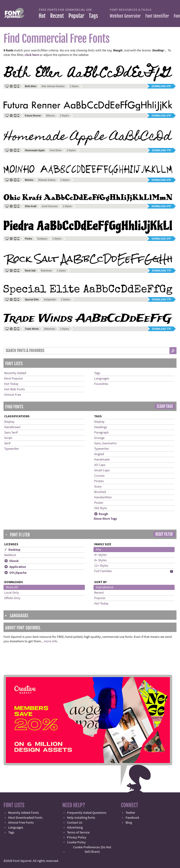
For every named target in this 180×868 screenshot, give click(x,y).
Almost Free (13, 395)
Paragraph (101, 433)
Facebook (132, 818)
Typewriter (12, 449)
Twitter (130, 813)
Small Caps (102, 470)
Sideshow (46, 271)
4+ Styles (100, 555)
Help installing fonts (81, 818)
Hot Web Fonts (15, 389)
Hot (42, 16)
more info (51, 641)
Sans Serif (11, 433)
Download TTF (162, 150)
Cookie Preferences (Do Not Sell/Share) (92, 850)
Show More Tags (105, 519)
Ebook (11, 561)
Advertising (75, 828)
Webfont (10, 555)
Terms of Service (78, 833)
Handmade (102, 460)
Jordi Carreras (49, 206)
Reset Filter (164, 534)
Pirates (99, 481)
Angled (99, 454)
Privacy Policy (77, 837)
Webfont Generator (125, 16)
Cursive (99, 476)
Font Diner (56, 150)
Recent (57, 16)
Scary (98, 487)
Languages (102, 379)
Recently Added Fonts (24, 813)
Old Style (101, 508)
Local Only (12, 593)
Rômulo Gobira (47, 180)
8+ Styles (100, 560)
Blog (129, 823)
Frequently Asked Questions (87, 813)
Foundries (101, 384)
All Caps (100, 465)
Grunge (99, 438)
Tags (93, 16)
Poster (99, 503)
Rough (101, 514)
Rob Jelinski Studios (53, 86)
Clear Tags (165, 406)
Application (15, 567)
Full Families (103, 571)
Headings (101, 427)
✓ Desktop (12, 550)
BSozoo (51, 116)
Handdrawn (12, 427)
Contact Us (75, 823)
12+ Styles (101, 566)
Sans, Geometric (105, 443)
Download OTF (161, 86)
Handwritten (103, 497)
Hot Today (11, 384)
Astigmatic (50, 300)
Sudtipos (42, 239)
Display (9, 422)
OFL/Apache (15, 573)
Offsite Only (12, 598)
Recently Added (15, 373)
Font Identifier (157, 16)
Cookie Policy (76, 842)
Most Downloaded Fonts (25, 818)
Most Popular (14, 379)
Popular (76, 16)
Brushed (100, 492)
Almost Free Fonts (21, 823)
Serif (7, 443)
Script (8, 438)
